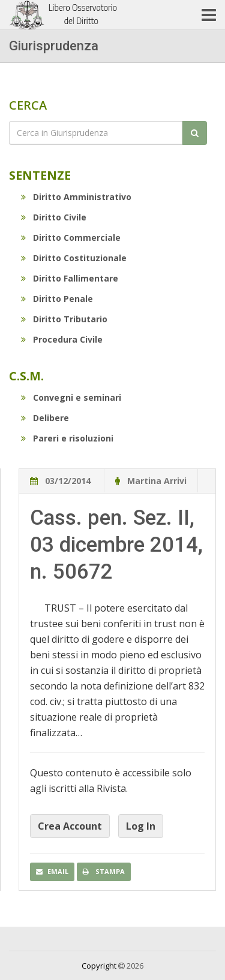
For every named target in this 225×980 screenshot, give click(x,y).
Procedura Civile (62, 339)
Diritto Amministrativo (76, 197)
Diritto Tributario (64, 319)
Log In (141, 826)
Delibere (45, 418)
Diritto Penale (57, 299)
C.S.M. (26, 376)
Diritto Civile (54, 217)
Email (52, 871)
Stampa (104, 871)
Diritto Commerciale (71, 238)
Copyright (99, 966)
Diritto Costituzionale (74, 258)
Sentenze (40, 175)
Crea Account (70, 826)
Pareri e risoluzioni (67, 438)
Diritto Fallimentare (70, 278)
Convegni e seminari (71, 397)
